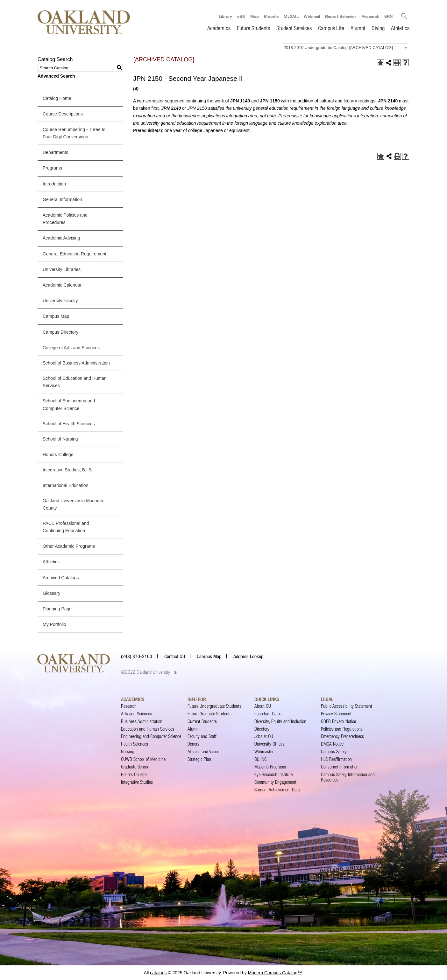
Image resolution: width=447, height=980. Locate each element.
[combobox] (345, 47)
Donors (193, 744)
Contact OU (175, 656)
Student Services (294, 28)
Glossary (51, 593)
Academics (219, 28)
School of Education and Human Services (75, 382)
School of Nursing (60, 439)
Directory (262, 729)
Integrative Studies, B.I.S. (68, 470)
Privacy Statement (336, 714)
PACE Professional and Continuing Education (66, 527)
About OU (263, 706)
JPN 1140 (240, 101)
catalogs (158, 973)
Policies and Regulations (342, 729)
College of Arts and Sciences (71, 348)
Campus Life (331, 28)
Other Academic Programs (69, 546)
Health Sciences (135, 744)
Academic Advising (61, 238)
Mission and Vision (203, 751)
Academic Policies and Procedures (65, 219)
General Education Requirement (74, 254)
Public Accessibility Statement (347, 706)
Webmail (312, 16)
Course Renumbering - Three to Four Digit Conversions (74, 133)
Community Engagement (275, 782)
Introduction (54, 184)
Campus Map (56, 316)
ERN (388, 16)
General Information (62, 199)
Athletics (400, 28)
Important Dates (268, 714)
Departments (55, 152)
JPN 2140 (388, 101)
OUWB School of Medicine (143, 759)
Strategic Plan (199, 759)
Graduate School (135, 767)
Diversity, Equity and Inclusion (280, 721)
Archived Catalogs (61, 578)
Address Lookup (248, 656)
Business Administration (142, 721)
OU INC (261, 759)
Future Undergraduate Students (214, 706)
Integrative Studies (137, 782)
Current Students (202, 721)
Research (370, 16)
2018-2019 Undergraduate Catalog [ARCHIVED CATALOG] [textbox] (338, 48)
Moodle (271, 16)
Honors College (58, 455)
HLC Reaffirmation (336, 759)
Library (225, 16)
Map (254, 16)
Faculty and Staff (202, 737)
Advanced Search (56, 76)
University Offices (269, 744)
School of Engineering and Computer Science (69, 405)
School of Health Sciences (69, 424)
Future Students (253, 28)
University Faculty (60, 301)
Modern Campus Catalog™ (275, 973)
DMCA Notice (332, 744)
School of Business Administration (76, 363)
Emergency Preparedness (342, 737)
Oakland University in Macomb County (73, 504)
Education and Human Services (148, 729)
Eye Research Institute (273, 774)
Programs (52, 168)
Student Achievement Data (277, 790)
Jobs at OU (264, 737)
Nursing (128, 751)
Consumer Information (340, 767)
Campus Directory (60, 332)
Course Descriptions (63, 114)
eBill (241, 16)
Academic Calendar (62, 285)
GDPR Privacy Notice (338, 721)
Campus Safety (334, 751)
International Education (65, 485)
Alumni (358, 28)
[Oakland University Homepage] (84, 22)
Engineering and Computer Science (151, 737)
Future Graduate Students (209, 714)
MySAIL (291, 16)
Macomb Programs (270, 767)
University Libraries (62, 269)
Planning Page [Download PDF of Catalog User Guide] (57, 609)
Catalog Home (57, 98)
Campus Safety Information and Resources (348, 777)
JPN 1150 (270, 101)
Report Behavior (340, 16)
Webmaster (264, 751)
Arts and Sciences (136, 714)
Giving (378, 28)
